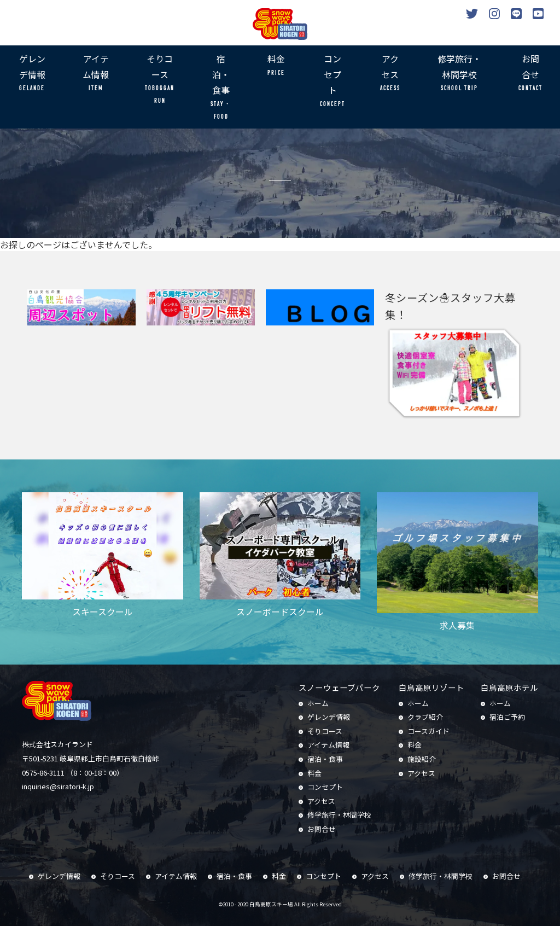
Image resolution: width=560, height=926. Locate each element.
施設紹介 (422, 759)
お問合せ (530, 74)
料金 (276, 66)
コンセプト (332, 81)
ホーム (318, 703)
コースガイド (428, 731)
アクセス (390, 74)
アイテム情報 (96, 74)
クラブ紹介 (425, 717)
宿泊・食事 (221, 88)
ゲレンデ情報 (32, 74)
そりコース (160, 80)
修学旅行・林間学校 (459, 74)
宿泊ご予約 (507, 717)
